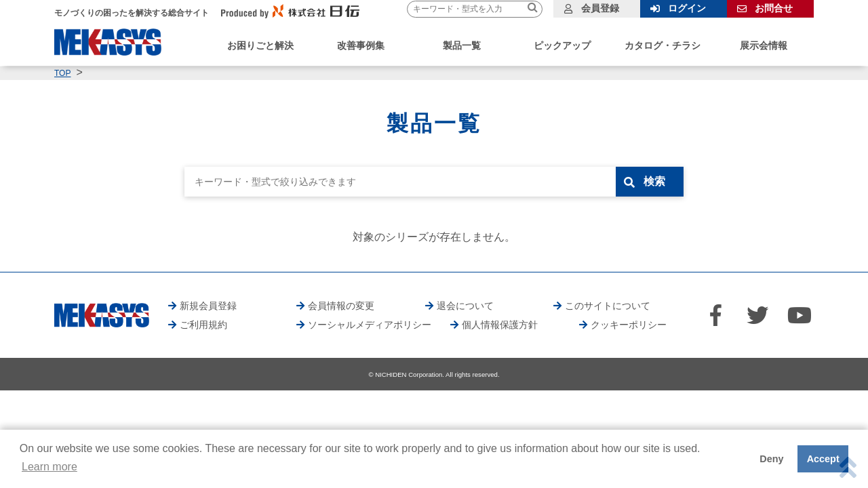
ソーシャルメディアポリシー (370, 325)
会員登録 (600, 8)
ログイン (687, 8)
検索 (656, 181)
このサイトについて (608, 306)
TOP (62, 73)
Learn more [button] (50, 467)
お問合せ (774, 8)
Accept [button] (823, 459)
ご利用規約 (203, 325)
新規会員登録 (208, 306)
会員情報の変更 (341, 306)
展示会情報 (764, 45)
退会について (465, 306)
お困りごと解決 (260, 45)
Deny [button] (771, 459)
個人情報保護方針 (500, 325)
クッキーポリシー (629, 325)
